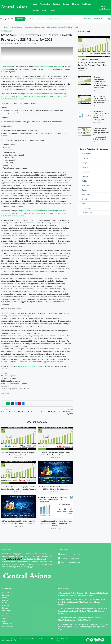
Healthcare (86, 4)
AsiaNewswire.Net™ (14, 559)
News (53, 10)
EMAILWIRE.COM (8, 67)
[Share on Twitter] (16, 404)
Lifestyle (35, 10)
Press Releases (17, 27)
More (44, 10)
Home (34, 4)
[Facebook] (88, 640)
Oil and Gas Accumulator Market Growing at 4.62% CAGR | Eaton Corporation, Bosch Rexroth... (55, 523)
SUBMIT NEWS (103, 7)
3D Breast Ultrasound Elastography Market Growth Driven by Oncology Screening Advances (92, 64)
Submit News (60, 641)
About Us (88, 19)
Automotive (45, 4)
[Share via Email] (23, 404)
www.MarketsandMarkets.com (30, 366)
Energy (66, 4)
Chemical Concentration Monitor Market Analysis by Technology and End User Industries (101, 82)
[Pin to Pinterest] (20, 404)
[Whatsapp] (99, 640)
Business (57, 4)
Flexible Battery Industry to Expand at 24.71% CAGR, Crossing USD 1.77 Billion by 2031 (101, 116)
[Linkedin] (95, 640)
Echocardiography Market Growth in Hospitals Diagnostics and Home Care (101, 99)
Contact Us (98, 19)
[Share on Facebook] (13, 404)
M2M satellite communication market (49, 67)
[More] (109, 19)
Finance (75, 4)
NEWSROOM (14, 43)
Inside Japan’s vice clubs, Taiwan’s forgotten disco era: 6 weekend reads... (52, 19)
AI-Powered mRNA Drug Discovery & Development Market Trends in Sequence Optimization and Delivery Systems (101, 134)
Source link (5, 394)
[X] (92, 640)
